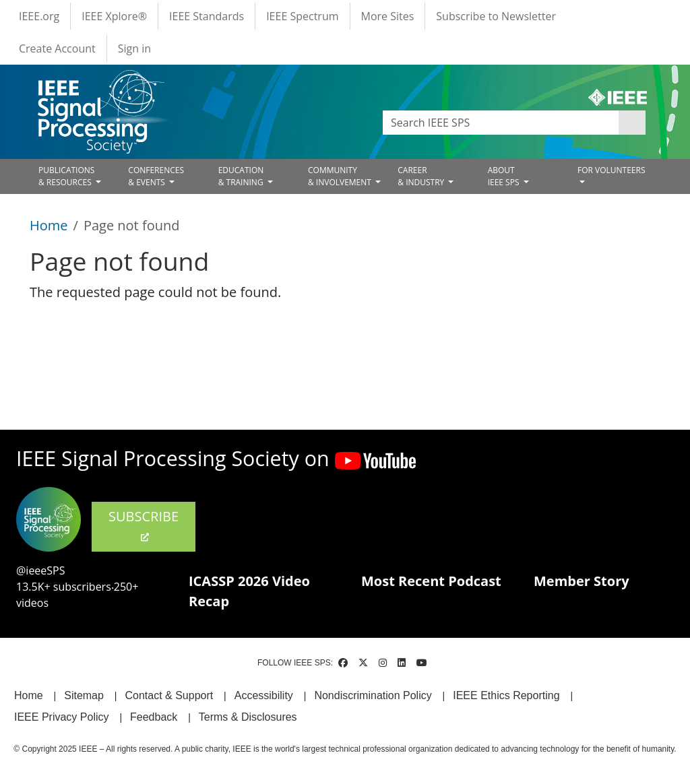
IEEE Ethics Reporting (506, 695)
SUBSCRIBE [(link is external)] (144, 525)
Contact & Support (169, 695)
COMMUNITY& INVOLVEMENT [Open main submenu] (341, 176)
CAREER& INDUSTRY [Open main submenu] (422, 176)
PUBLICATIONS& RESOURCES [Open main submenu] (66, 176)
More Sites (388, 16)
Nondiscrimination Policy (373, 695)
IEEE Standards (207, 16)
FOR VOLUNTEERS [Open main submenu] (611, 170)
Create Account (57, 48)
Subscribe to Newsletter (496, 16)
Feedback (154, 717)
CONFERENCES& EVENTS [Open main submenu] (156, 176)
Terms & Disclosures (248, 717)
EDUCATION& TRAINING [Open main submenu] (242, 176)
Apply (632, 123)
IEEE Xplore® (114, 16)
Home (49, 225)
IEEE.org (39, 16)
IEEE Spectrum (302, 16)
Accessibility (264, 695)
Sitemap (84, 695)
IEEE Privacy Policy (61, 717)
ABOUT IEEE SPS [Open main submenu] (505, 176)
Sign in (134, 48)
